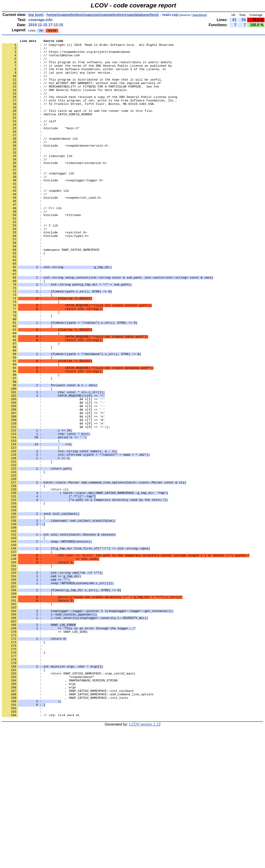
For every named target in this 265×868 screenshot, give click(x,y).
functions (199, 15)
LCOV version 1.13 (145, 860)
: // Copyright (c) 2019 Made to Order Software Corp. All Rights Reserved (88, 46)
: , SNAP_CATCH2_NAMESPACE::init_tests (65, 830)
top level (36, 15)
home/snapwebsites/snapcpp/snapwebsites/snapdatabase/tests (103, 15)
